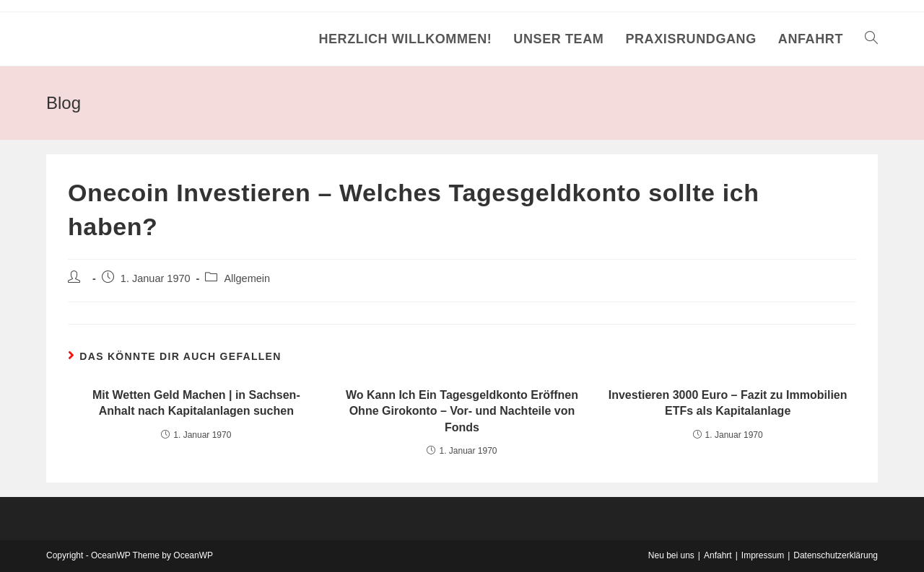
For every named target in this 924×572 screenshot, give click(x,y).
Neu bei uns (671, 555)
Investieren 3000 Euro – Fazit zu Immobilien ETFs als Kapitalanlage (728, 403)
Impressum (763, 555)
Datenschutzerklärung (836, 555)
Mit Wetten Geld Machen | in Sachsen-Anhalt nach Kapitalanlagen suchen (196, 403)
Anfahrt (718, 555)
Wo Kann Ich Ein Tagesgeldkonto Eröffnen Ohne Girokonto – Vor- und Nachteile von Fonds (462, 411)
